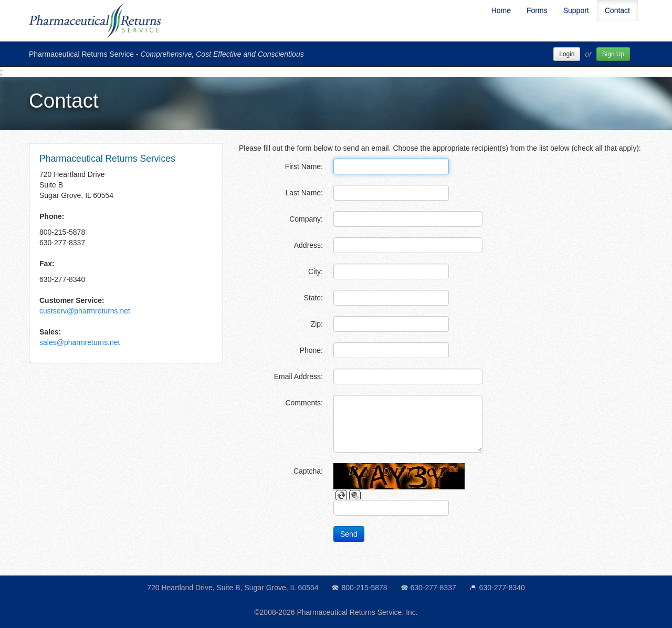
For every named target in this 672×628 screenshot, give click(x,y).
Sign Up (613, 54)
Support (576, 11)
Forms (537, 11)
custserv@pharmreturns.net (85, 311)
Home (501, 11)
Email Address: (298, 376)
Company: (306, 219)
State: (313, 298)
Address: (308, 245)
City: (316, 271)
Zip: (317, 324)
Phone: (311, 350)
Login (567, 54)
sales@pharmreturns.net (80, 342)
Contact (617, 11)
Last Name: (304, 193)
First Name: (304, 166)
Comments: (304, 403)
